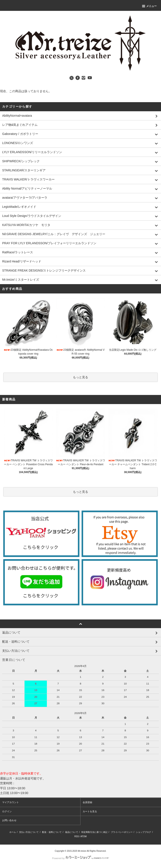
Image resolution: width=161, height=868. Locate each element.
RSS (77, 836)
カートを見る (90, 811)
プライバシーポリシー (122, 832)
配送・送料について (52, 832)
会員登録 (87, 802)
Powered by (80, 858)
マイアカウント (11, 802)
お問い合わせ (9, 820)
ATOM (84, 836)
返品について (72, 832)
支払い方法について (29, 832)
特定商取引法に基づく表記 (94, 832)
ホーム (13, 832)
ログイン (7, 811)
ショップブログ (143, 832)
